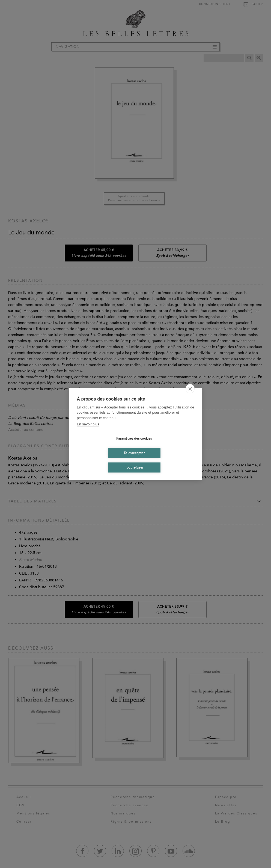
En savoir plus (88, 424)
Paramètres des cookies (134, 439)
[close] (190, 389)
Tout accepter (134, 453)
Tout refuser (134, 467)
